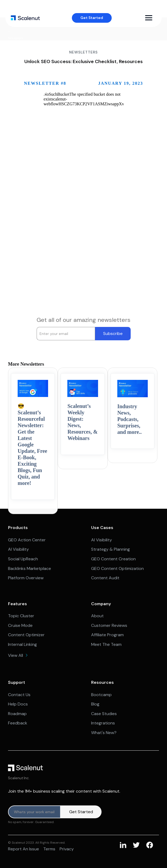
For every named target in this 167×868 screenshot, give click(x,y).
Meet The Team (106, 644)
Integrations (103, 723)
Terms (49, 849)
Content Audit (105, 578)
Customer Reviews (109, 625)
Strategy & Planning (110, 549)
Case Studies (104, 714)
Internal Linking (22, 644)
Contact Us (19, 695)
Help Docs (18, 704)
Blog (95, 704)
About (97, 616)
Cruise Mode (20, 625)
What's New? (104, 733)
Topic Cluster (21, 616)
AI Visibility (18, 549)
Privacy (67, 849)
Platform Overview (26, 578)
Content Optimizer (26, 635)
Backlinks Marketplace (30, 568)
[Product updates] (34, 812)
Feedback (18, 723)
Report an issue (24, 849)
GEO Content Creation (113, 559)
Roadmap (17, 714)
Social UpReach (23, 559)
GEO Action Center (27, 540)
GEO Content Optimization (117, 568)
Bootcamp (101, 695)
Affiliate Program (107, 635)
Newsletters (16, 38)
